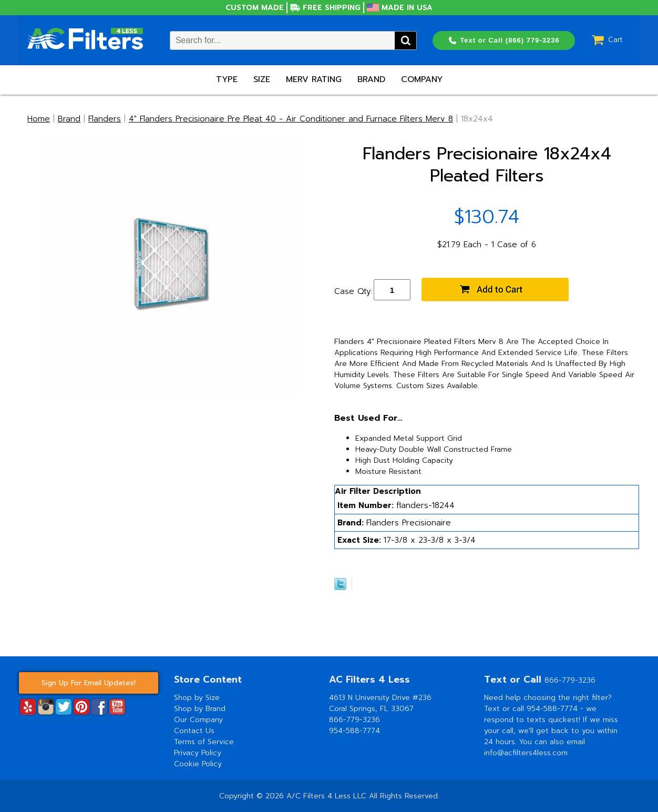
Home (39, 119)
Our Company (198, 720)
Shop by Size (197, 698)
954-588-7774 (354, 731)
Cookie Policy (198, 764)
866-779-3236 (354, 720)
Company (422, 79)
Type (227, 79)
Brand (371, 79)
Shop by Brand (200, 709)
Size (262, 79)
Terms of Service (204, 742)
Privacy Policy (198, 753)
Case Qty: (353, 291)
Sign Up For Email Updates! (89, 683)
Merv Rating (314, 79)
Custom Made (255, 8)
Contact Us (194, 731)
